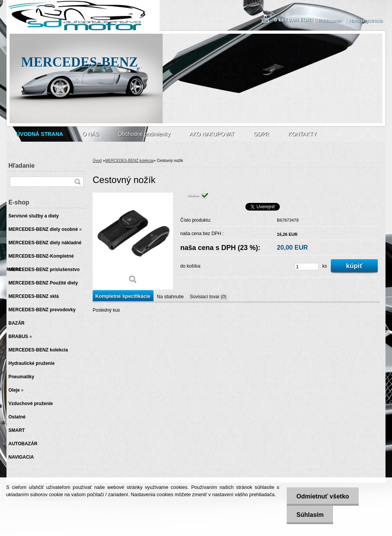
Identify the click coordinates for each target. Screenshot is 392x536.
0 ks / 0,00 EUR (292, 20)
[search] (77, 182)
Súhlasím (310, 515)
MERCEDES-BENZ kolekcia (129, 161)
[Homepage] (40, 134)
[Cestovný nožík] (133, 241)
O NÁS (91, 134)
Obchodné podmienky (144, 134)
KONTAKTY (302, 134)
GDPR (261, 134)
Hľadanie (21, 166)
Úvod (97, 161)
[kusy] (307, 267)
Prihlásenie (330, 21)
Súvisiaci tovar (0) (208, 297)
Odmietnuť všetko (323, 496)
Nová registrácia (366, 21)
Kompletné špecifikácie (123, 296)
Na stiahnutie (170, 297)
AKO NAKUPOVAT (212, 134)
